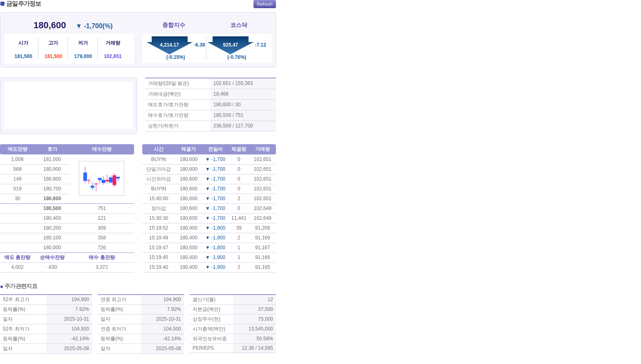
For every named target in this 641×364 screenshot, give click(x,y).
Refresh (265, 4)
